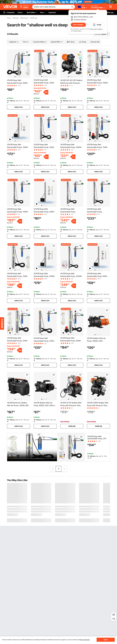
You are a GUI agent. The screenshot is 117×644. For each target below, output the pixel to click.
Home (9, 18)
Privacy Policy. (77, 31)
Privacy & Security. (85, 640)
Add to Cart (19, 107)
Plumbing (15, 18)
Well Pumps (34, 18)
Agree (106, 640)
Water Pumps (24, 18)
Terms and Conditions (96, 29)
